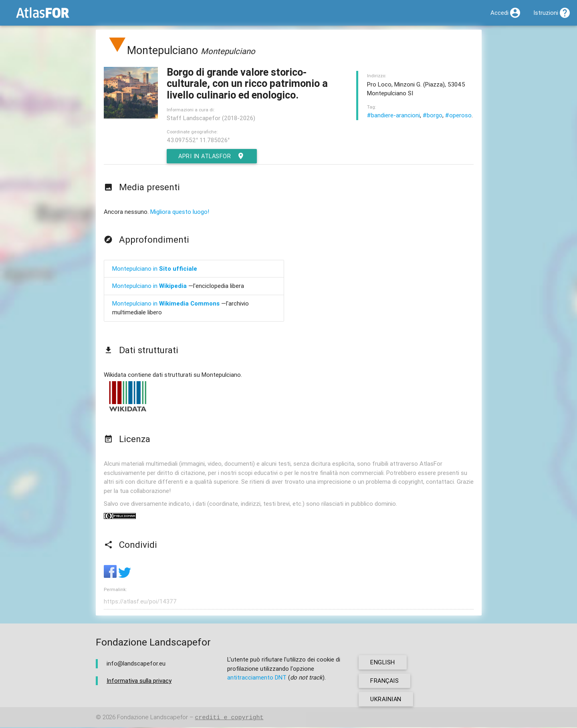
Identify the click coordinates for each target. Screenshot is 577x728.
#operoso (458, 115)
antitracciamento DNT (257, 678)
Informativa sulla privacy (139, 681)
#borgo (433, 115)
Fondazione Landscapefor (152, 718)
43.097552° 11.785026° (198, 140)
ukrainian (387, 700)
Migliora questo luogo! (180, 212)
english (383, 663)
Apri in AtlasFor (213, 156)
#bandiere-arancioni (393, 115)
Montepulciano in (155, 268)
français (385, 681)
